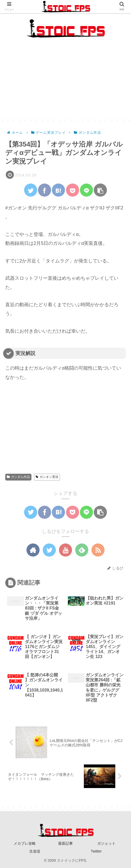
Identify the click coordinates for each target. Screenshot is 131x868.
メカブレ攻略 (25, 843)
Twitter (96, 851)
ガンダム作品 (18, 477)
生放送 (35, 851)
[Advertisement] (65, 83)
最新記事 (65, 843)
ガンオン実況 (47, 477)
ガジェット (106, 843)
